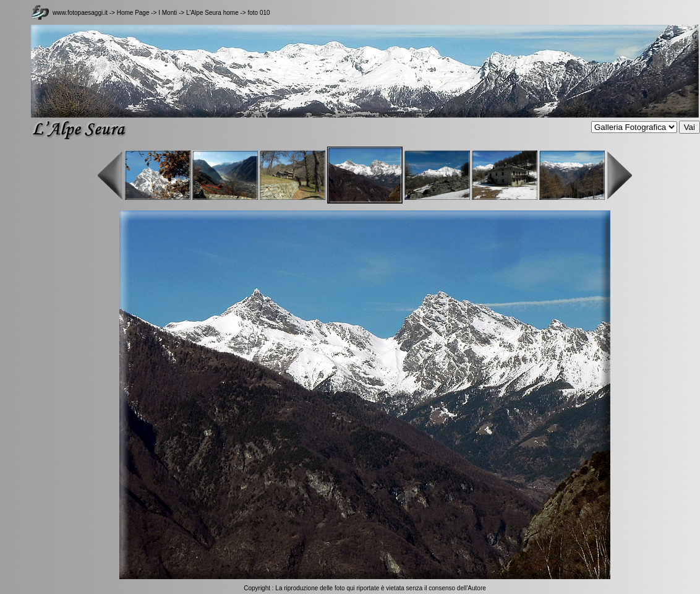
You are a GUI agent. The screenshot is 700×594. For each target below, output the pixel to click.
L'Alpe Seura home (212, 13)
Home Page (133, 13)
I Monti (168, 13)
